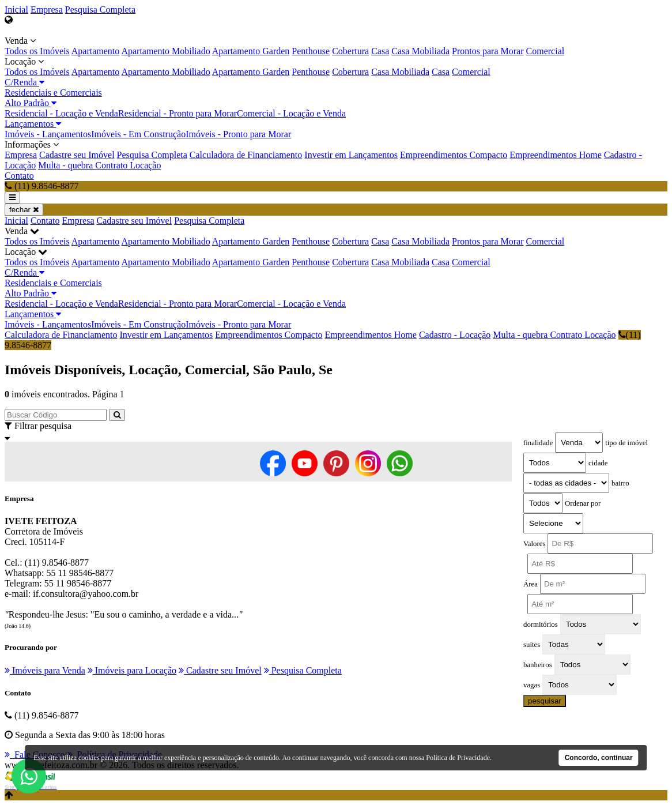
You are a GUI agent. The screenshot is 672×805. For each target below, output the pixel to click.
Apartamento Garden (251, 51)
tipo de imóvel (626, 443)
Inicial (16, 10)
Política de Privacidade (458, 758)
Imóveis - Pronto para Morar (238, 134)
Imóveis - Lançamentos (48, 134)
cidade (598, 463)
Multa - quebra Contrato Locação (99, 165)
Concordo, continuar (599, 758)
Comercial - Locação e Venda (291, 113)
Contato (19, 176)
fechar (24, 210)
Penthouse (311, 51)
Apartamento (96, 51)
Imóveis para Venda (45, 670)
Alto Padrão (31, 103)
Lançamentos (33, 124)
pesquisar (545, 701)
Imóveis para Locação (132, 670)
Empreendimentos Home (556, 155)
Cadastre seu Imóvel (77, 155)
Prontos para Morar (488, 51)
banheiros (538, 665)
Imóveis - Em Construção (138, 134)
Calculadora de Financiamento (246, 155)
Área (531, 584)
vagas (532, 685)
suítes (532, 645)
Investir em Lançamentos (351, 155)
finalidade (538, 443)
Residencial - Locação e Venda (61, 113)
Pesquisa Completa (100, 10)
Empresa (47, 10)
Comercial (545, 51)
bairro (620, 483)
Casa (380, 51)
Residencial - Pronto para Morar (178, 113)
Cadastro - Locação (455, 335)
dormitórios (541, 625)
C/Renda (24, 82)
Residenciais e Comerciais (53, 93)
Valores (534, 544)
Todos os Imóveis (37, 51)
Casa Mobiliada (420, 51)
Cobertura (350, 51)
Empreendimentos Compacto (454, 155)
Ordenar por (583, 503)
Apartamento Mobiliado (165, 51)
